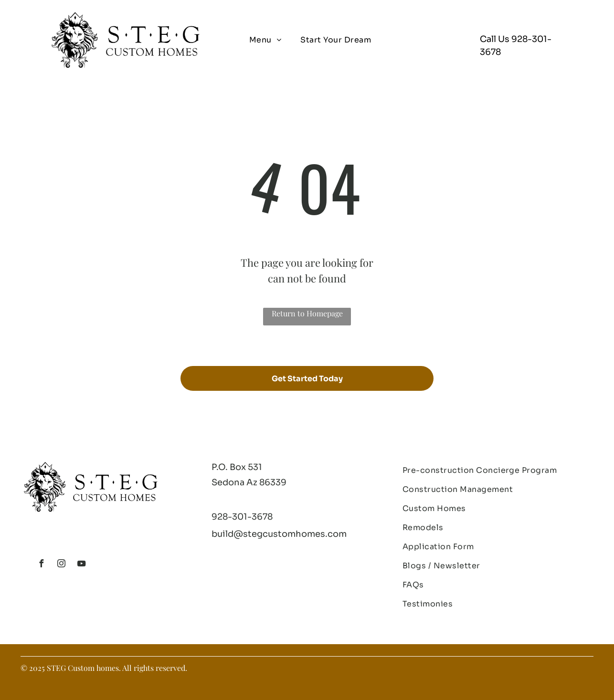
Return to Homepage (307, 313)
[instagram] (61, 565)
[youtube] (81, 565)
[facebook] (41, 565)
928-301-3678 (242, 517)
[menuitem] (265, 40)
